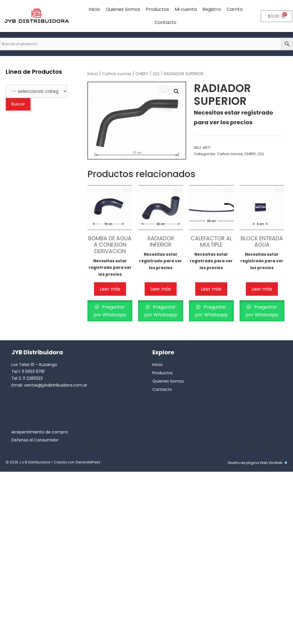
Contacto (166, 22)
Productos (157, 9)
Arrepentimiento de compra (40, 432)
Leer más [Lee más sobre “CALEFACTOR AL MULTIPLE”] (211, 289)
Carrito (235, 9)
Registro (212, 9)
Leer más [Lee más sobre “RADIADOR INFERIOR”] (161, 289)
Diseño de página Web (248, 463)
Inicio (94, 9)
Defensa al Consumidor (35, 440)
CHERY (142, 74)
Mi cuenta (186, 9)
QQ (156, 74)
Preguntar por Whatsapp (110, 311)
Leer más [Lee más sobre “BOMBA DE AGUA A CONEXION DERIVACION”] (110, 289)
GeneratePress (88, 462)
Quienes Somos (123, 9)
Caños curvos (117, 74)
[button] (176, 91)
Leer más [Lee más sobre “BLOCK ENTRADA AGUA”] (262, 289)
